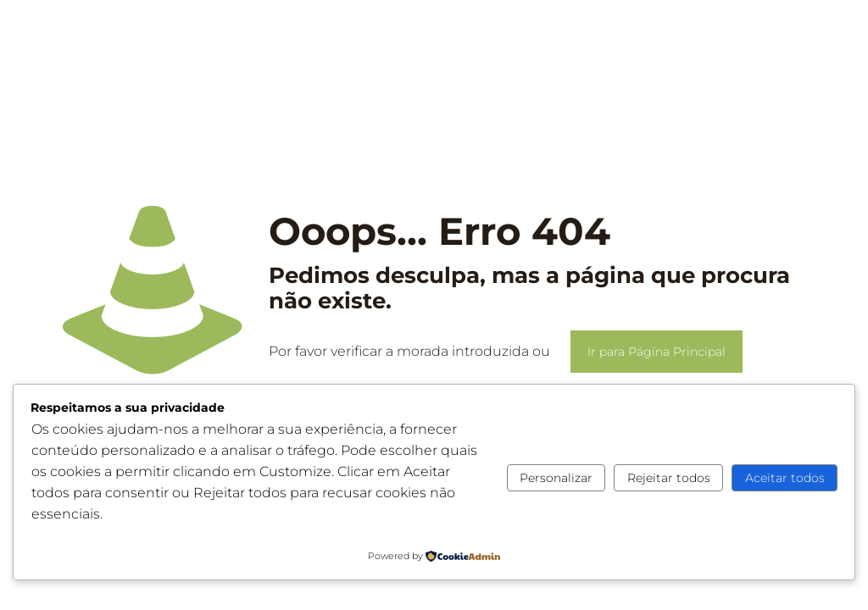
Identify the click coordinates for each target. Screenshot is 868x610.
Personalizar (556, 478)
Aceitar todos (785, 478)
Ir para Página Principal (657, 352)
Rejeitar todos (669, 478)
